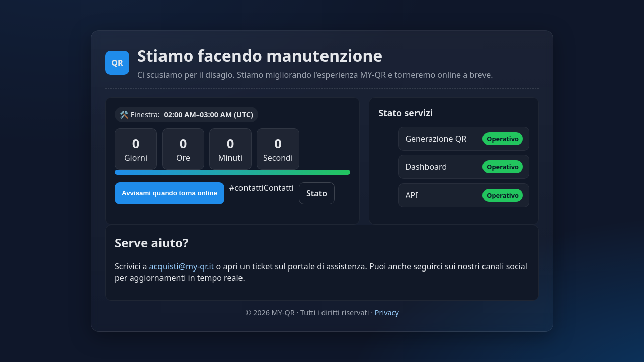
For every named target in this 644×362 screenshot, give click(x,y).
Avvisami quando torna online (170, 193)
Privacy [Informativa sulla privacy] (387, 312)
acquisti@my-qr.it (182, 266)
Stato (317, 193)
